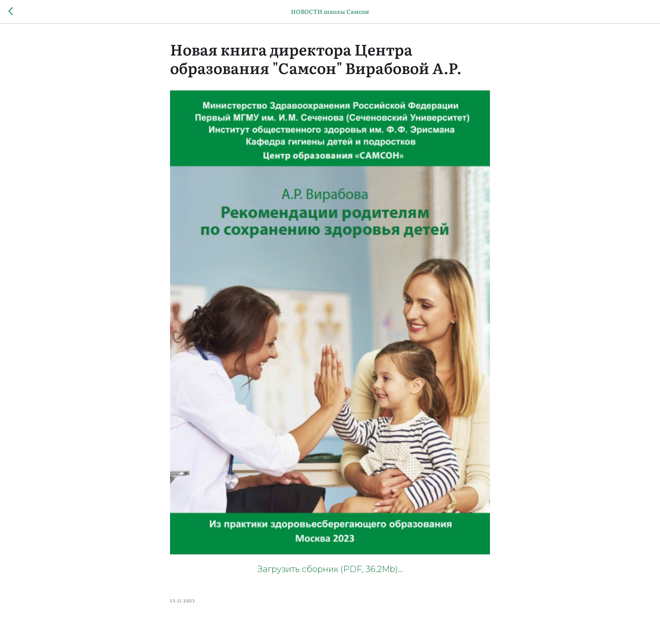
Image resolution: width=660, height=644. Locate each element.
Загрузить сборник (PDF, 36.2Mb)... (330, 569)
